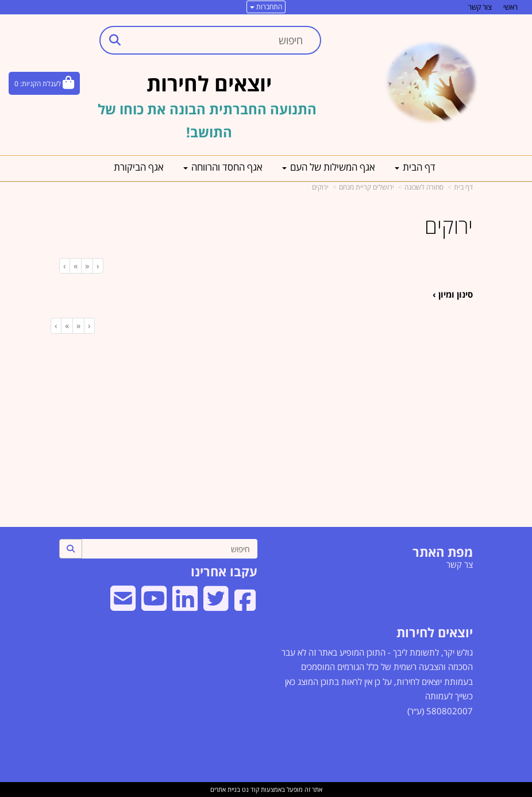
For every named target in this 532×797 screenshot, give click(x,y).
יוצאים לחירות (435, 632)
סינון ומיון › (453, 294)
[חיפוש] (169, 549)
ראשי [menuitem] (510, 7)
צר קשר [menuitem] (460, 564)
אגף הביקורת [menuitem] (139, 167)
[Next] (75, 266)
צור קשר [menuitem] (480, 7)
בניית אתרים (225, 789)
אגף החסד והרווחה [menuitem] (223, 167)
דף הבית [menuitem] (415, 167)
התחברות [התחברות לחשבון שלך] (266, 7)
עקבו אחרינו (224, 571)
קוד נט (250, 789)
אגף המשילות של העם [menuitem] (329, 167)
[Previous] (87, 266)
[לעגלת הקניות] (44, 83)
